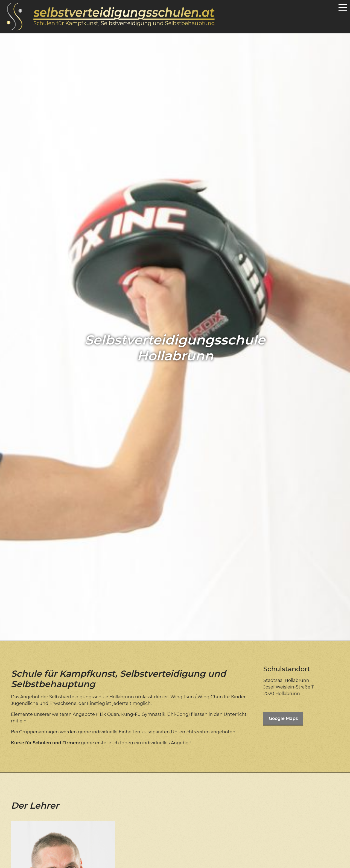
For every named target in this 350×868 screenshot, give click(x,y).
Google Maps (283, 718)
